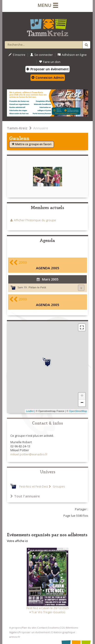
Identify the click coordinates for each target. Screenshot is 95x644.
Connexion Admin (48, 78)
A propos (15, 628)
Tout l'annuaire (25, 496)
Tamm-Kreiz (17, 128)
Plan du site (29, 628)
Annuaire (41, 128)
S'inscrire (17, 55)
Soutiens (53, 628)
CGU (62, 628)
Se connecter (42, 55)
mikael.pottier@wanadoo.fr (29, 454)
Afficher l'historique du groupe (35, 220)
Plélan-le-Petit (37, 287)
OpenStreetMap (78, 411)
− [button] (82, 403)
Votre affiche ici (17, 541)
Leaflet (30, 411)
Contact (42, 628)
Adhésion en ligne (72, 55)
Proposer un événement (34, 632)
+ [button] (82, 396)
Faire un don (50, 62)
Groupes (58, 487)
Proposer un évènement (47, 69)
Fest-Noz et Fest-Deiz (34, 487)
